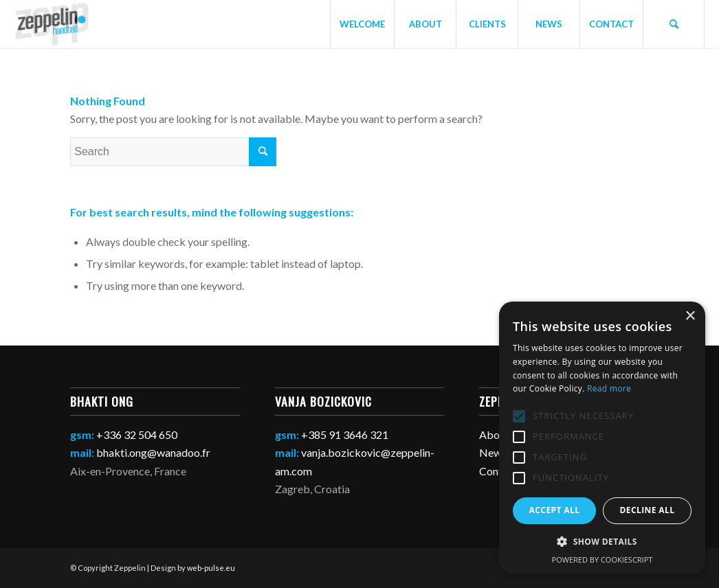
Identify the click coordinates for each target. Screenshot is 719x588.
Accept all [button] (555, 510)
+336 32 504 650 (137, 434)
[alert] (602, 438)
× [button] (690, 316)
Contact (498, 471)
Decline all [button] (648, 510)
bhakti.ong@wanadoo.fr (153, 452)
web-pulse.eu (211, 568)
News (493, 452)
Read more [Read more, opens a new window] (609, 388)
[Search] (674, 24)
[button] (602, 542)
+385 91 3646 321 (345, 434)
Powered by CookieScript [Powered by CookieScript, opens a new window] (602, 559)
